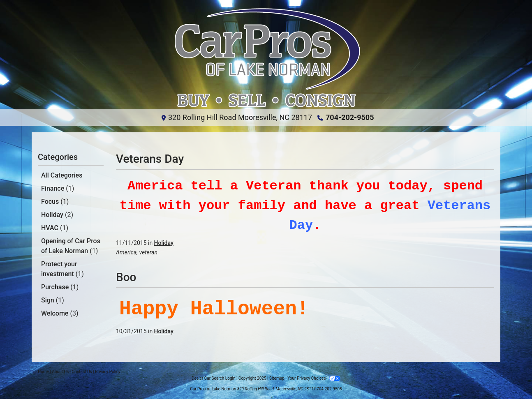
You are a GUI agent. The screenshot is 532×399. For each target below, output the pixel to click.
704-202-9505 (350, 117)
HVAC (55, 228)
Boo (126, 277)
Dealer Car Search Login (214, 378)
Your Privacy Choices (314, 378)
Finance (58, 188)
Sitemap (277, 378)
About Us (60, 372)
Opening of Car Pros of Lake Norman (71, 246)
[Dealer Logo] (266, 58)
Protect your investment (62, 269)
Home (43, 372)
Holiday (57, 215)
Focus (55, 202)
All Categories (62, 175)
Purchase (60, 287)
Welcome (60, 313)
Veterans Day (150, 159)
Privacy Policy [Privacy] (108, 372)
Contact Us (82, 372)
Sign (53, 300)
